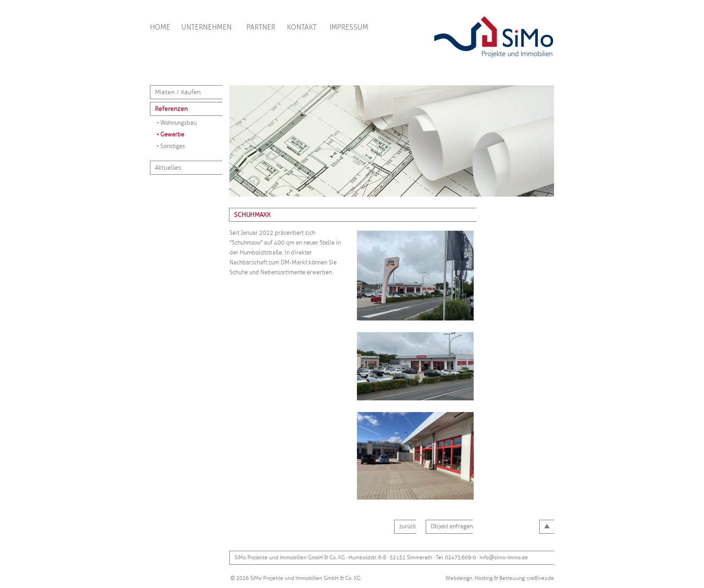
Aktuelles (168, 168)
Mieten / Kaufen (178, 92)
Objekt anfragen (452, 527)
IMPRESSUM (349, 27)
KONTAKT (302, 27)
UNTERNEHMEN (207, 27)
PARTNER (261, 27)
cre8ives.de (540, 578)
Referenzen (171, 109)
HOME (160, 27)
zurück (408, 527)
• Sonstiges (171, 146)
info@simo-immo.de (504, 558)
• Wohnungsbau (177, 123)
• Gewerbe (170, 135)
